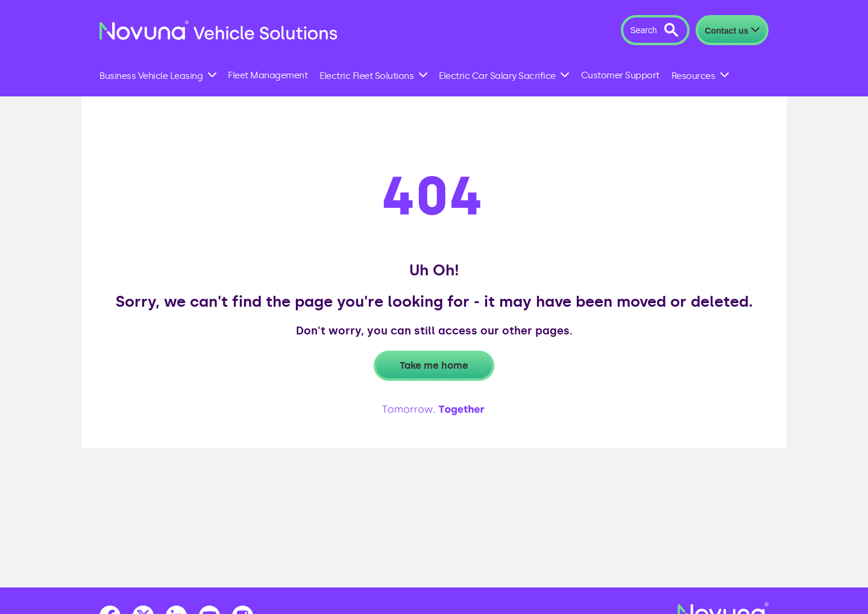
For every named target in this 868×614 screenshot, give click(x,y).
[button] (655, 30)
